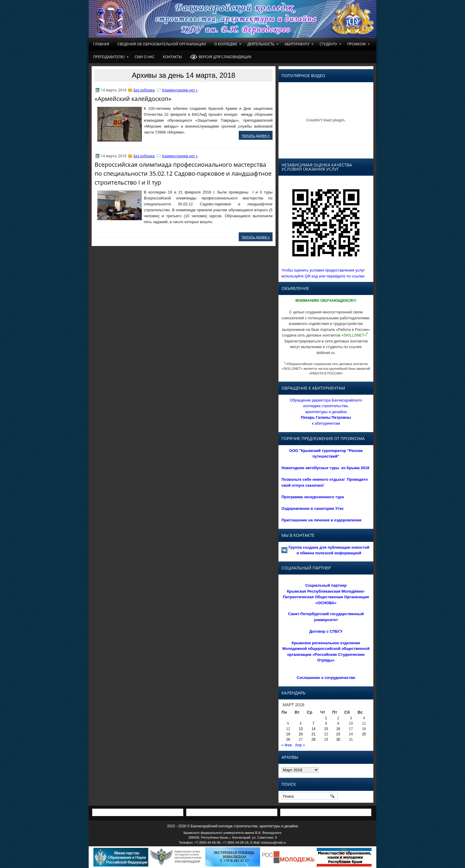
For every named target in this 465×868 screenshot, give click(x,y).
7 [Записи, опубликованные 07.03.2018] (314, 723)
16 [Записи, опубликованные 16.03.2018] (338, 729)
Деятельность (264, 42)
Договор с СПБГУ (326, 631)
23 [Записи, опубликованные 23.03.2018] (338, 734)
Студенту (331, 42)
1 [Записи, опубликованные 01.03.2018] (326, 718)
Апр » (300, 745)
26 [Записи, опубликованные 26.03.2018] (288, 740)
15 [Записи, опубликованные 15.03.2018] (326, 729)
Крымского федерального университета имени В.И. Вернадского (233, 833)
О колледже (229, 42)
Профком (359, 42)
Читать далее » (256, 135)
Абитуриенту (300, 42)
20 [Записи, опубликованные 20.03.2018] (301, 734)
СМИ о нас (145, 57)
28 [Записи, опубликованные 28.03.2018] (313, 740)
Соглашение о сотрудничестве (326, 678)
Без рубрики (144, 90)
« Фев (287, 745)
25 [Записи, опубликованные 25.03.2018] (364, 734)
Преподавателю (112, 55)
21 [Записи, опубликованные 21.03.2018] (313, 734)
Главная (101, 44)
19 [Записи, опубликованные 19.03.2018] (288, 734)
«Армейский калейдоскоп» (133, 99)
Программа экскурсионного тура (313, 497)
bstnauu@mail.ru (274, 842)
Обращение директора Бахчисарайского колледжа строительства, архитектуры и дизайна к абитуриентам (326, 412)
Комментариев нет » (180, 90)
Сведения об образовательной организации (162, 44)
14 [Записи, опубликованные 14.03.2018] (313, 729)
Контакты (172, 57)
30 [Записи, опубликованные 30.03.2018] (338, 740)
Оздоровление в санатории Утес (313, 508)
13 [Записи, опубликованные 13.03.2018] (301, 729)
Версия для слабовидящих (221, 57)
